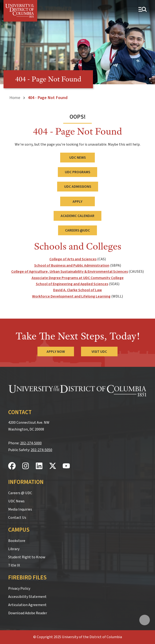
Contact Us (17, 518)
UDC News (77, 158)
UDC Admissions (78, 187)
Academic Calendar (77, 216)
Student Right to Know (27, 557)
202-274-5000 (31, 443)
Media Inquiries (20, 509)
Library (14, 549)
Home (15, 98)
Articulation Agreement (27, 605)
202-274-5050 (41, 450)
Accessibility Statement (27, 597)
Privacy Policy (19, 589)
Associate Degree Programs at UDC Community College (78, 278)
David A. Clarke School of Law (77, 290)
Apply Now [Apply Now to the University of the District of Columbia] (56, 352)
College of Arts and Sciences (73, 259)
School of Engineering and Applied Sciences (72, 284)
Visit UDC (99, 352)
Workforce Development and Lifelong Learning (71, 296)
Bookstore (17, 541)
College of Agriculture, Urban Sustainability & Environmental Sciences (70, 272)
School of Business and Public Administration (72, 265)
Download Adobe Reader (28, 613)
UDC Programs (77, 172)
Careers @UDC (77, 230)
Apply (77, 202)
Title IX (14, 565)
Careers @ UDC (20, 493)
